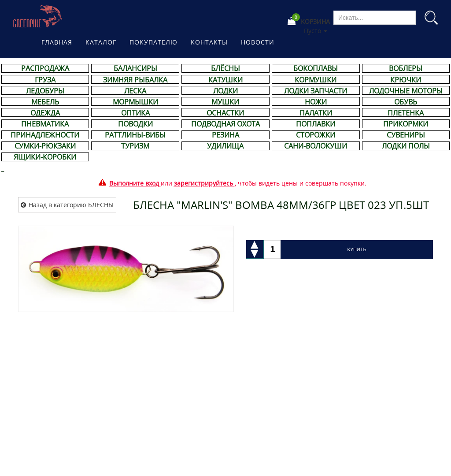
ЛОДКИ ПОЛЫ (406, 146)
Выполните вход (134, 183)
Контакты (209, 42)
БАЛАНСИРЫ (135, 68)
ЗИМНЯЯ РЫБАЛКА (135, 80)
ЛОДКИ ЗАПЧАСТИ (316, 91)
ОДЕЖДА (45, 113)
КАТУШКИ (225, 80)
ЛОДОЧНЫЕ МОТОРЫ (406, 91)
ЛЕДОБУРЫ (45, 91)
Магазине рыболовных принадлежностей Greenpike (38, 16)
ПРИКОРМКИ (406, 124)
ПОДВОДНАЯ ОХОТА (225, 124)
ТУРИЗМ (135, 146)
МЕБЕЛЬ (45, 102)
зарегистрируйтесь (203, 183)
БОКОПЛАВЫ (316, 68)
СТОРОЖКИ (316, 135)
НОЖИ (316, 102)
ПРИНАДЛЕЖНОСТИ (45, 135)
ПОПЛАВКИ (316, 124)
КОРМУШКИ (316, 80)
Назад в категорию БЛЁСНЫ (71, 205)
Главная (57, 42)
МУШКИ (225, 102)
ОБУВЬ (406, 102)
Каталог (101, 42)
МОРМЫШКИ (135, 102)
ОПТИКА (135, 113)
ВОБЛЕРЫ (406, 68)
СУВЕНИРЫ (406, 135)
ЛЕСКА (135, 91)
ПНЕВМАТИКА (45, 124)
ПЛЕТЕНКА (406, 113)
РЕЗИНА (225, 135)
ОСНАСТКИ (225, 113)
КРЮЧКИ (406, 80)
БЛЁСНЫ (225, 68)
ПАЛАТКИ (316, 113)
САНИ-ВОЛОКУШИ (316, 146)
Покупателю (153, 42)
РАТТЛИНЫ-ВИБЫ (135, 135)
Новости (258, 42)
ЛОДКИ (225, 91)
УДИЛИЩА (225, 146)
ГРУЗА (45, 80)
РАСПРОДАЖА (45, 68)
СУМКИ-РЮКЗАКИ (45, 146)
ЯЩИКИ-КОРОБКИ (45, 157)
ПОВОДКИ (135, 124)
